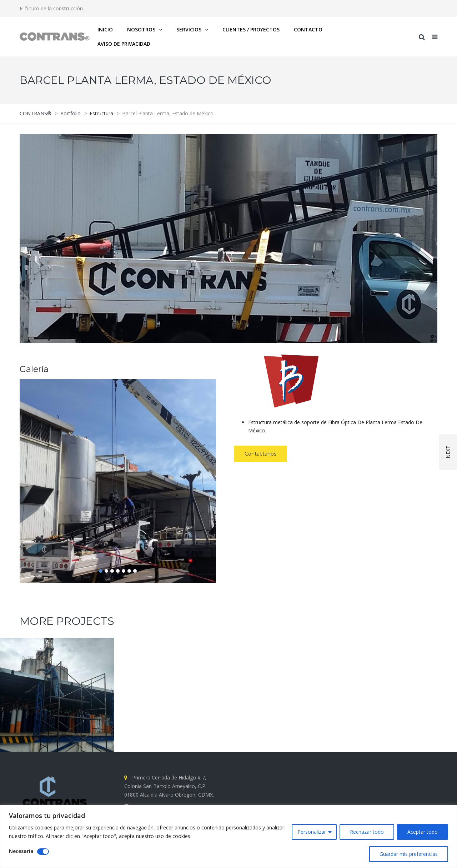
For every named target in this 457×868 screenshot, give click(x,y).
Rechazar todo (367, 832)
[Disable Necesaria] (43, 852)
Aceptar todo (423, 832)
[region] (228, 836)
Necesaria (21, 851)
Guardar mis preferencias (409, 854)
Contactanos (260, 454)
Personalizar (312, 832)
